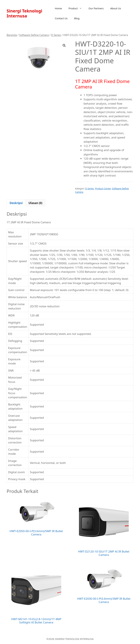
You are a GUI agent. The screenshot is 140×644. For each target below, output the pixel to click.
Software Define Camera (34, 35)
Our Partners (96, 8)
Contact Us (61, 18)
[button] (64, 45)
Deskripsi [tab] (16, 203)
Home (58, 8)
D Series (56, 35)
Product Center (103, 189)
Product (77, 8)
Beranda (12, 35)
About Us (116, 8)
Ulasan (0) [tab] (35, 203)
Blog (77, 18)
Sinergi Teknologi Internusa (24, 13)
